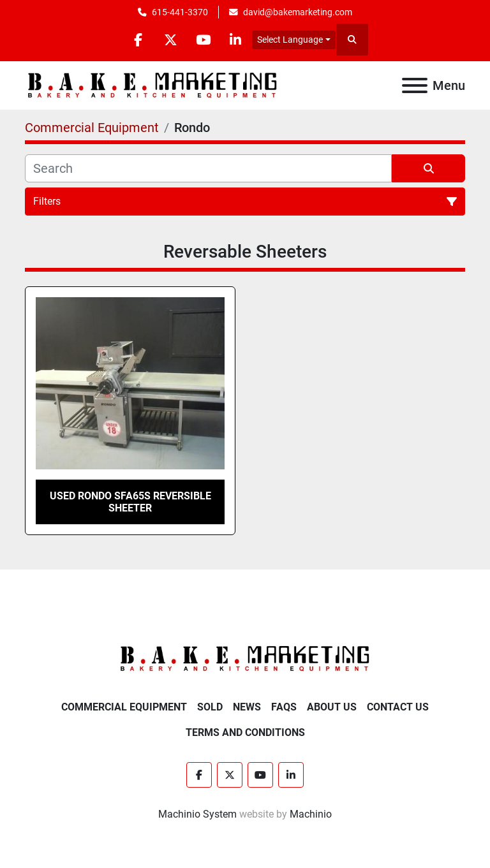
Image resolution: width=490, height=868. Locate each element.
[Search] (208, 168)
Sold (210, 707)
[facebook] (138, 40)
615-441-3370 (180, 12)
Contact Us (398, 707)
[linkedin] (235, 40)
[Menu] (415, 85)
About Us (332, 707)
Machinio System (197, 814)
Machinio (311, 814)
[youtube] (203, 40)
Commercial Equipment (124, 707)
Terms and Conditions (245, 732)
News (247, 707)
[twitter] (170, 40)
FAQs (284, 707)
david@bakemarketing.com (298, 12)
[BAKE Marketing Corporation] (245, 658)
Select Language (290, 40)
